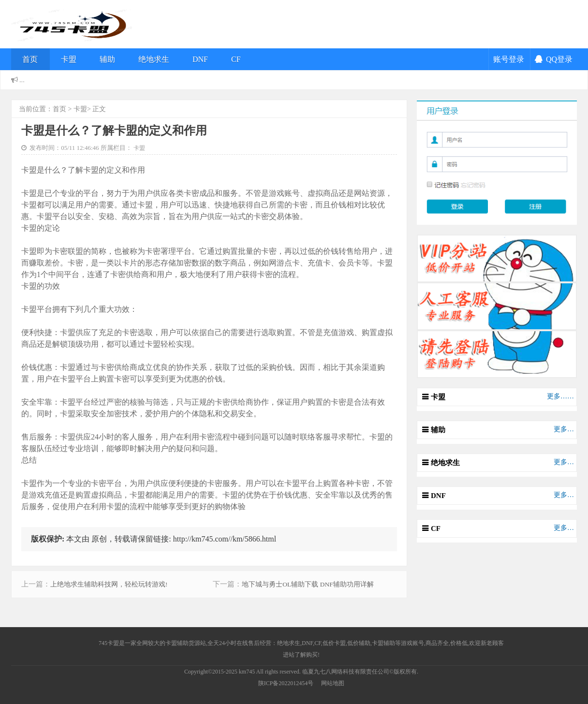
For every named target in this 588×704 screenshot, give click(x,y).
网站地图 (333, 683)
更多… (564, 429)
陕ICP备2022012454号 (286, 683)
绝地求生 (154, 59)
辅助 (107, 59)
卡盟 (69, 59)
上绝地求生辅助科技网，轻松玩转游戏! (109, 584)
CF (236, 59)
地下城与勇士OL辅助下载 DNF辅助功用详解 (308, 584)
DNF (200, 59)
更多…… (560, 396)
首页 (30, 59)
